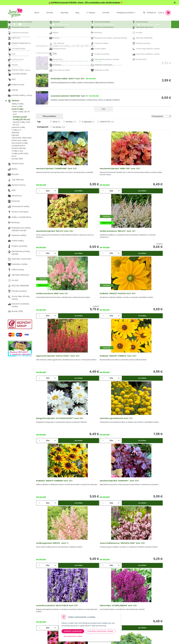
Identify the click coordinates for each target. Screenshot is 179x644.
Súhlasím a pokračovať (73, 631)
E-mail (118, 607)
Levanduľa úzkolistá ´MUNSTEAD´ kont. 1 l (69, 96)
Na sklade (59, 127)
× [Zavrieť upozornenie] (175, 3)
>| (168, 562)
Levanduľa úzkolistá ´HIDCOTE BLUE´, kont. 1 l (71, 61)
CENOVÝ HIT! (107, 122)
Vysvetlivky (80, 604)
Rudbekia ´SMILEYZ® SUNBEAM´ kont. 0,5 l (102, 377)
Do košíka (68, 194)
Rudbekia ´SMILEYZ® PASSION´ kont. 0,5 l (147, 240)
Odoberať (124, 641)
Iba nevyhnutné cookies (73, 636)
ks (49, 194)
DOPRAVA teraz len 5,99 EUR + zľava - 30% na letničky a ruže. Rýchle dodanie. (86, 2)
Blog (49, 614)
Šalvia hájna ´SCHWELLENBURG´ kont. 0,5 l (58, 514)
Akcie (37, 13)
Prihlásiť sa (151, 13)
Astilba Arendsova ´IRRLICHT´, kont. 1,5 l (57, 240)
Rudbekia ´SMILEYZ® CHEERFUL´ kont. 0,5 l (102, 309)
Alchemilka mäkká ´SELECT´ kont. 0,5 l (68, 79)
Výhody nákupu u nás (85, 599)
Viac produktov (104, 553)
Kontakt (51, 619)
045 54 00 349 (17, 612)
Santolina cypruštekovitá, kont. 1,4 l (55, 377)
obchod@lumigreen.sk (20, 614)
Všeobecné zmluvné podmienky (84, 610)
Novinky (50, 13)
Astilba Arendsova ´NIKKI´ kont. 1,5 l (100, 240)
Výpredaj (64, 13)
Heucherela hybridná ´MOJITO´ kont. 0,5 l (148, 172)
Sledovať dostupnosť (103, 536)
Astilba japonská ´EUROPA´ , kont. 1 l (55, 446)
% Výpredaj (88, 122)
